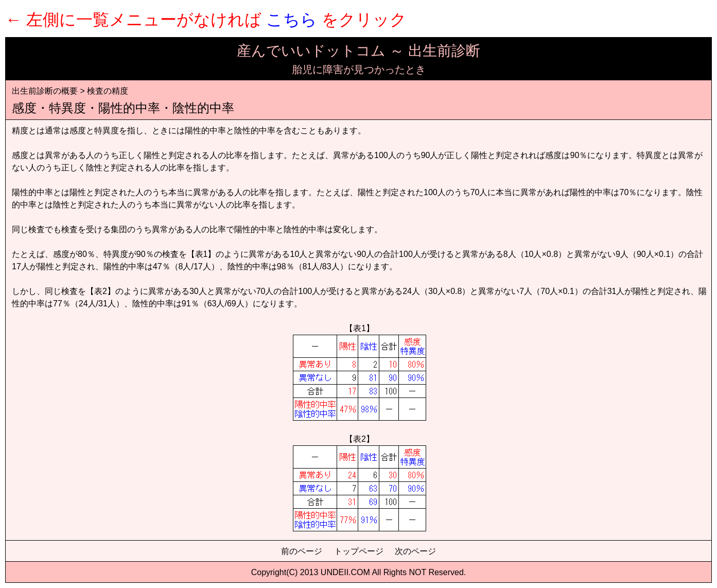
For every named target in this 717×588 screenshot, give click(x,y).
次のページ (415, 551)
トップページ (359, 551)
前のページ (302, 551)
